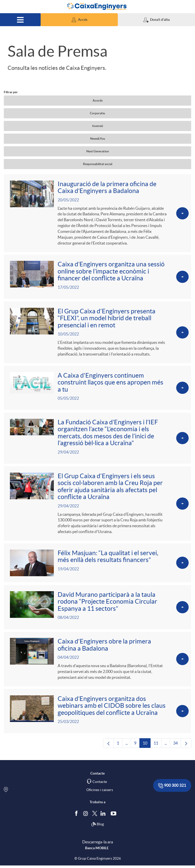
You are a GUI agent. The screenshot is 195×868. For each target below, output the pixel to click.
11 (158, 747)
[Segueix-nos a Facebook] (77, 816)
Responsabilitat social (98, 164)
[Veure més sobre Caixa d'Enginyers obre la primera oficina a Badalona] (97, 661)
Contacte (100, 784)
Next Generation (98, 151)
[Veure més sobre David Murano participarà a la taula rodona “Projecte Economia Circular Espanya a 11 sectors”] (97, 609)
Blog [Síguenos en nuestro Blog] (97, 827)
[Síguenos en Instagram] (86, 816)
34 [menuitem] (177, 747)
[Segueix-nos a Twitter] (95, 816)
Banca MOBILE (97, 850)
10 (147, 747)
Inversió (98, 126)
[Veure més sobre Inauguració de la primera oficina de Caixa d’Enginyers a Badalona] (97, 213)
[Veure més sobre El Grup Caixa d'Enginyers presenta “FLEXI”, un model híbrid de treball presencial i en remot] (97, 333)
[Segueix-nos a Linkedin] (104, 816)
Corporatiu (97, 113)
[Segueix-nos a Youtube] (115, 816)
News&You (98, 139)
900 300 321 (172, 788)
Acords (98, 100)
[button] (79, 20)
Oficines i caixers (100, 793)
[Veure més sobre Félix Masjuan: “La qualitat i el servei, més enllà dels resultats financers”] (97, 565)
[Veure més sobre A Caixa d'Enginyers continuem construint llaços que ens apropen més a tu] (97, 389)
